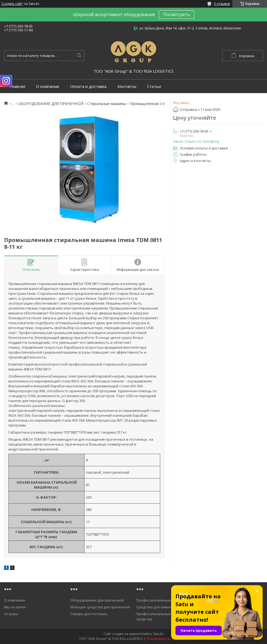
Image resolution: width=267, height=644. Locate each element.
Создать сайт (12, 4)
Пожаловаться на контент (167, 639)
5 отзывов (222, 4)
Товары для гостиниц (89, 614)
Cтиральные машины (107, 104)
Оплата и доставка (88, 86)
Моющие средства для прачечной (100, 607)
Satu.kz (158, 634)
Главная (17, 86)
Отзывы (11, 614)
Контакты (127, 86)
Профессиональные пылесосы (163, 600)
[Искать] (79, 56)
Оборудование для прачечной (97, 600)
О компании (48, 86)
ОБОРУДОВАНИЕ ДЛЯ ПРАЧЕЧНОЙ (51, 104)
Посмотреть (177, 14)
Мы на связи (15, 607)
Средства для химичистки (159, 607)
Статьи (154, 86)
